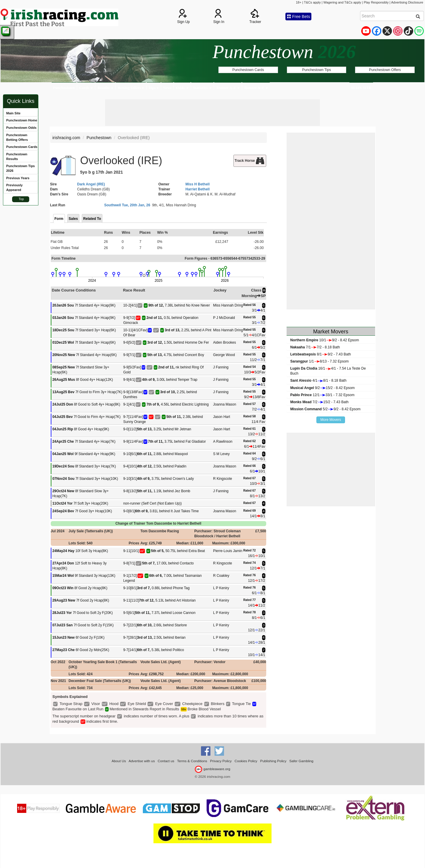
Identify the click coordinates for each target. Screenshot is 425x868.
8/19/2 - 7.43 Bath (321, 354)
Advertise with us (142, 761)
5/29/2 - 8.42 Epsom (326, 409)
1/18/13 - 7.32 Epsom (320, 361)
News (167, 88)
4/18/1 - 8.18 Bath (318, 381)
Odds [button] (182, 88)
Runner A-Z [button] (256, 88)
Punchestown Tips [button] (317, 70)
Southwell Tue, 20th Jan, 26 (127, 205)
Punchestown (64, 88)
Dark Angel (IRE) (91, 184)
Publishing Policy (273, 761)
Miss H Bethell (197, 184)
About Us (119, 761)
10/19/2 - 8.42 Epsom (325, 340)
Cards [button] (86, 88)
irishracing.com (66, 138)
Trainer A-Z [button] (228, 88)
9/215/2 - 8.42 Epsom (323, 388)
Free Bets (299, 17)
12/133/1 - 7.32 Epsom (322, 395)
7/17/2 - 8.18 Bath (315, 347)
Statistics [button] (202, 88)
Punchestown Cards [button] (248, 70)
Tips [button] (153, 88)
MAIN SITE (361, 88)
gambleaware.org (212, 769)
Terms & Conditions (192, 761)
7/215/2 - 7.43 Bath (319, 402)
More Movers (331, 420)
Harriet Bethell (197, 189)
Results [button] (105, 88)
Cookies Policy (246, 761)
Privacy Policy (221, 761)
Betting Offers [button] (131, 88)
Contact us (166, 761)
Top (21, 199)
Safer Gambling (301, 761)
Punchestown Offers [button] (385, 70)
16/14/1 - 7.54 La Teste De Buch (328, 371)
